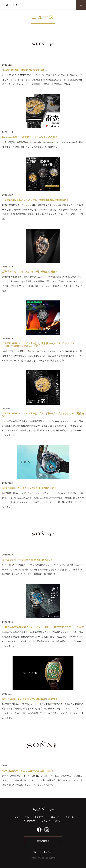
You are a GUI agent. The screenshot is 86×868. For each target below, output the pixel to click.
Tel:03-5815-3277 (43, 852)
